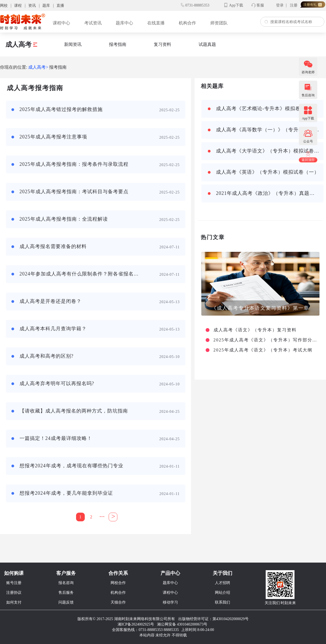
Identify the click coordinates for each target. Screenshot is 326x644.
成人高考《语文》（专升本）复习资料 (255, 330)
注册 (294, 5)
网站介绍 (222, 593)
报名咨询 (66, 583)
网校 (4, 6)
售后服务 (66, 593)
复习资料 (162, 44)
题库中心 (124, 23)
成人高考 (21, 45)
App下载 (236, 5)
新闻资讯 (73, 44)
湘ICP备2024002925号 (136, 624)
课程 (18, 6)
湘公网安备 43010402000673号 (183, 624)
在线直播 (156, 23)
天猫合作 (118, 602)
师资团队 (219, 23)
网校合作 (118, 583)
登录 (280, 5)
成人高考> (38, 67)
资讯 (32, 6)
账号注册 (14, 583)
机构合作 (187, 23)
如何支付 (14, 602)
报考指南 (118, 44)
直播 (60, 6)
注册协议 (14, 593)
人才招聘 (222, 583)
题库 (46, 6)
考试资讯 (93, 23)
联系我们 (222, 602)
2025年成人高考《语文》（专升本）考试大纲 (263, 350)
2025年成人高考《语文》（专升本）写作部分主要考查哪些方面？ (266, 340)
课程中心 (61, 23)
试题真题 (207, 44)
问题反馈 (66, 602)
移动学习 (170, 602)
